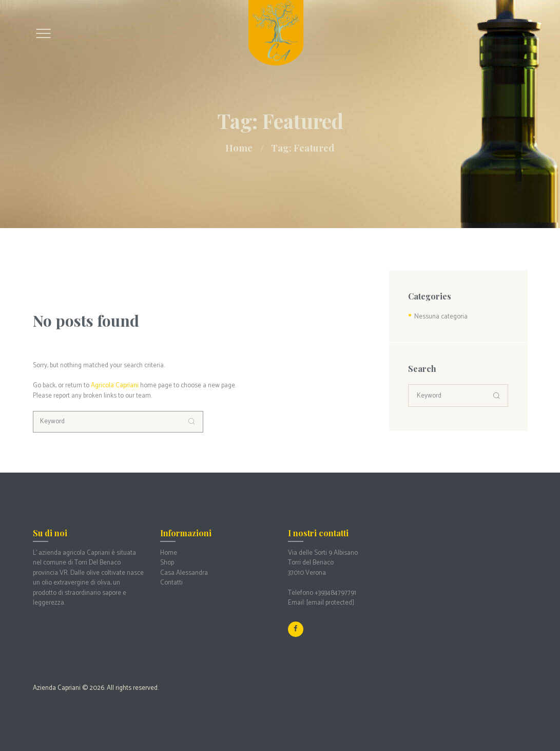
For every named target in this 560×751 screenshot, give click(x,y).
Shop (167, 563)
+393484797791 (335, 593)
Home (239, 148)
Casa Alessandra (184, 573)
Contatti (171, 583)
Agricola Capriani (115, 386)
